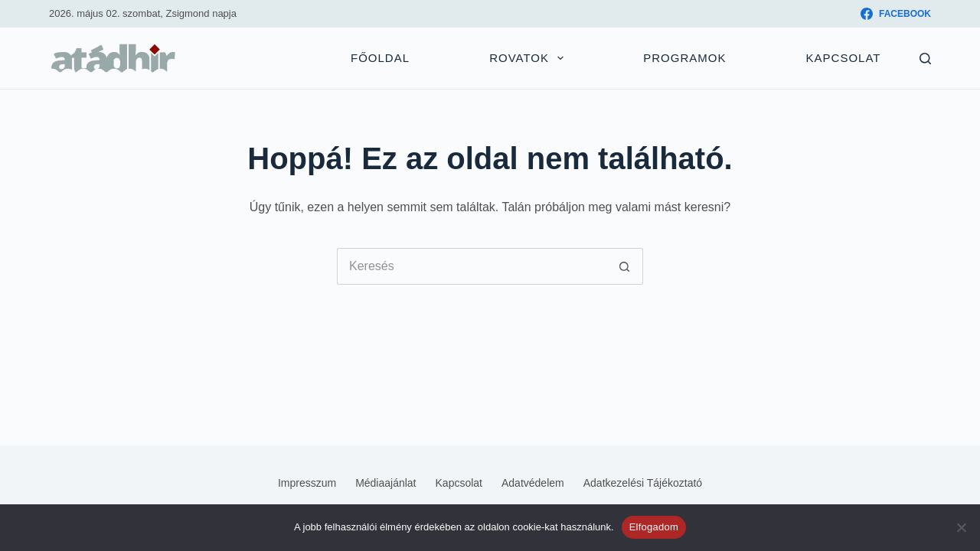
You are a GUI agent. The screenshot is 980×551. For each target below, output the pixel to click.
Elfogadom (654, 527)
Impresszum (307, 483)
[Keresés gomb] (625, 266)
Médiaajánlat (385, 483)
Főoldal (380, 58)
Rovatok (529, 58)
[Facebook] (896, 14)
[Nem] (961, 527)
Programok (684, 58)
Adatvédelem (533, 483)
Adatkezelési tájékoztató (643, 483)
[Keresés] (925, 59)
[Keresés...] (472, 266)
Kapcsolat (844, 58)
